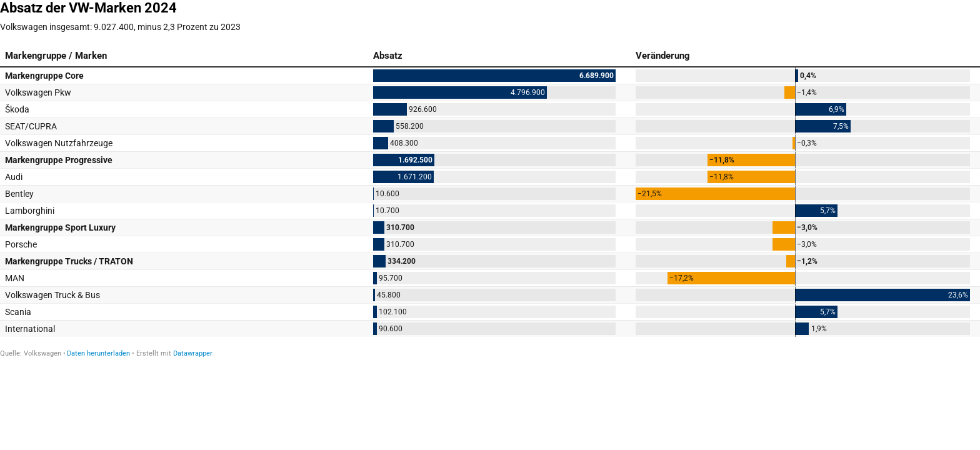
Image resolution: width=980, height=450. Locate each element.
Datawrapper (193, 353)
